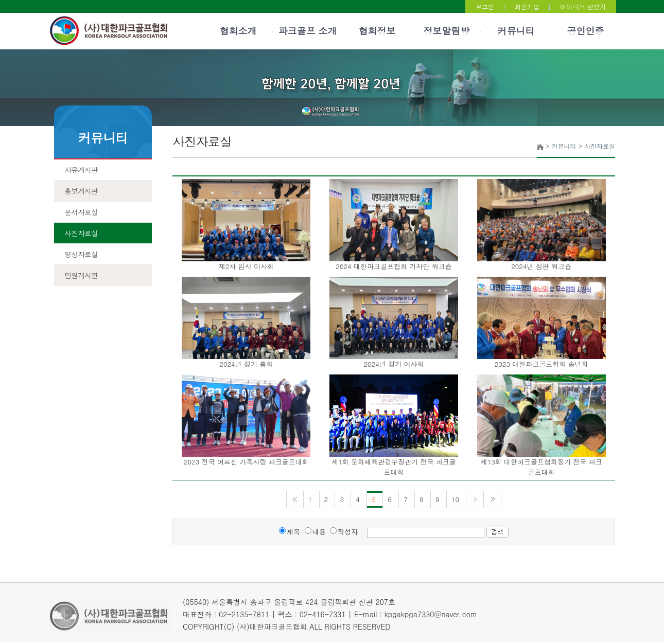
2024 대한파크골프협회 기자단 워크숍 (394, 266)
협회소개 (238, 31)
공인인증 (586, 31)
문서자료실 (81, 212)
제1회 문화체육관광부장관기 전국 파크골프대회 (394, 467)
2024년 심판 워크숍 (541, 266)
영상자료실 (81, 254)
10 (457, 499)
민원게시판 (81, 275)
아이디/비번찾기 (583, 6)
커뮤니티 (516, 31)
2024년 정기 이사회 (394, 364)
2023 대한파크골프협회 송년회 (541, 364)
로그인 (485, 6)
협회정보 (377, 31)
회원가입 (527, 6)
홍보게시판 (81, 191)
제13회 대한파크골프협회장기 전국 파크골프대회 (541, 467)
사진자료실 (81, 233)
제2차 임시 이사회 (246, 266)
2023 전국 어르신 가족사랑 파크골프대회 (246, 462)
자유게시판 (81, 170)
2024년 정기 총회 (246, 364)
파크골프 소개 (307, 31)
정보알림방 (447, 31)
